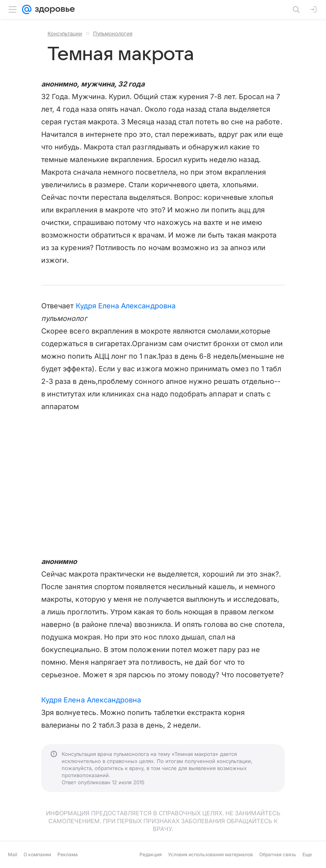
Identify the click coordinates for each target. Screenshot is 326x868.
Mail (13, 854)
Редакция (151, 854)
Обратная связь (278, 854)
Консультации (65, 33)
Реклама (68, 854)
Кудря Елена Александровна (126, 306)
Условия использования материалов (211, 854)
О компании (37, 854)
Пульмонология (113, 33)
